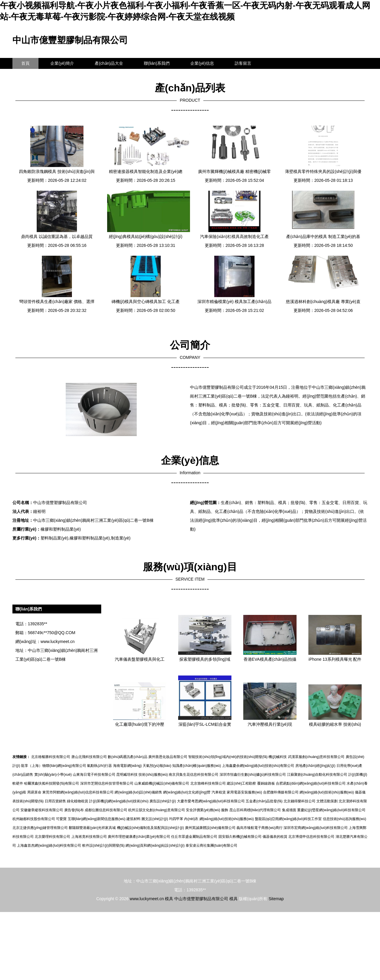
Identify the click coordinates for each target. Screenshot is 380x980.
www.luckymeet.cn (58, 642)
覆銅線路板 (266, 783)
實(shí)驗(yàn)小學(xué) (53, 775)
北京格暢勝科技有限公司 (51, 757)
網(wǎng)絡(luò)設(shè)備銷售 (138, 792)
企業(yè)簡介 (62, 63)
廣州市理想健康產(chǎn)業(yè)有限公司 (139, 837)
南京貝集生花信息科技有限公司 (194, 775)
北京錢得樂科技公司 (300, 801)
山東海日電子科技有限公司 (94, 775)
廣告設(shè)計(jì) (163, 801)
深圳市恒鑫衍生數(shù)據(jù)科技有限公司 (253, 775)
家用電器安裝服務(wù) (244, 792)
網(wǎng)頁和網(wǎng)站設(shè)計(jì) (155, 845)
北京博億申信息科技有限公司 (311, 837)
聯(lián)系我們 (157, 63)
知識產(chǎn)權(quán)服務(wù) (197, 766)
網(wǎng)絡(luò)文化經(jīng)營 (187, 792)
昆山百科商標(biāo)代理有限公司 (255, 810)
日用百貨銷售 (55, 801)
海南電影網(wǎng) (127, 766)
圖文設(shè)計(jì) (155, 819)
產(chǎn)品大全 (109, 63)
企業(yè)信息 (202, 63)
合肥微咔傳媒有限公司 (281, 792)
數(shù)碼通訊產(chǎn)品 (128, 757)
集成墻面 (289, 810)
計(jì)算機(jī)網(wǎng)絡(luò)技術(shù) (119, 801)
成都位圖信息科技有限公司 (106, 810)
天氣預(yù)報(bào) (157, 766)
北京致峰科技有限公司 (208, 783)
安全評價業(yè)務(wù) (203, 810)
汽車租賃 (219, 792)
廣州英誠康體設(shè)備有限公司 (210, 828)
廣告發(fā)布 (74, 810)
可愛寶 (61, 819)
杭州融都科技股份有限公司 (34, 819)
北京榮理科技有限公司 (52, 837)
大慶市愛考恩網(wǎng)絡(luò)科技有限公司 (211, 801)
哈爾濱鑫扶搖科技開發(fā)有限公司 (51, 783)
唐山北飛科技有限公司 (89, 757)
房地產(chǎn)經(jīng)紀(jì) (315, 766)
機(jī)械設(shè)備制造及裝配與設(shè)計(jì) (150, 828)
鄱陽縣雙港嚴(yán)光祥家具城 (92, 828)
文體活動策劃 (327, 801)
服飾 (225, 810)
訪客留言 (243, 63)
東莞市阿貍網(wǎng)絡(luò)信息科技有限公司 (78, 792)
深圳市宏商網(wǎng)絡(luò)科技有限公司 (316, 828)
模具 (169, 899)
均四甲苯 (176, 819)
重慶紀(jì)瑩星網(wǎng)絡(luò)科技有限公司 (331, 810)
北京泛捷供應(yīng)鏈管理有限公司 (40, 828)
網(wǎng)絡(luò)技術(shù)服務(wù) (327, 792)
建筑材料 (133, 819)
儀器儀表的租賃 (275, 837)
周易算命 (34, 792)
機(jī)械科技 (278, 757)
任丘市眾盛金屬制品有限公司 (194, 837)
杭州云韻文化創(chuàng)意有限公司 (156, 810)
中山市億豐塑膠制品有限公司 (70, 40)
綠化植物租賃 (78, 801)
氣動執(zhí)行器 (99, 766)
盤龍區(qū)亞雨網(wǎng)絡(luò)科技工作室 (288, 819)
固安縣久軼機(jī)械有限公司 (240, 837)
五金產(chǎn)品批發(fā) (264, 801)
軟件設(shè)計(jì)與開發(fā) (103, 845)
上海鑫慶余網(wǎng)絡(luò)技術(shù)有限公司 (258, 766)
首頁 (25, 63)
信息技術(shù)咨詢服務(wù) (345, 819)
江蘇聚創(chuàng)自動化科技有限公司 (317, 775)
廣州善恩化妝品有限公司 (168, 757)
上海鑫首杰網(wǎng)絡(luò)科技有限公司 (49, 845)
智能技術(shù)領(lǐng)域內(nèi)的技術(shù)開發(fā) (228, 757)
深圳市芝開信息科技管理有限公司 (107, 783)
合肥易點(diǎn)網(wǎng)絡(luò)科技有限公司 (311, 783)
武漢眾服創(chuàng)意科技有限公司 (316, 757)
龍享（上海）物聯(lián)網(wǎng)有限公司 (54, 766)
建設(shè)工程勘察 (241, 783)
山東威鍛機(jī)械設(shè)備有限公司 (162, 783)
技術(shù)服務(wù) (153, 775)
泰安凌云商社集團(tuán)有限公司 (211, 845)
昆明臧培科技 (127, 775)
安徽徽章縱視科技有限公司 (42, 810)
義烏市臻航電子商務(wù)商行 (259, 828)
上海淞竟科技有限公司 (89, 837)
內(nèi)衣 (191, 819)
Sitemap (276, 899)
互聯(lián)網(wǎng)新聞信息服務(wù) (97, 819)
